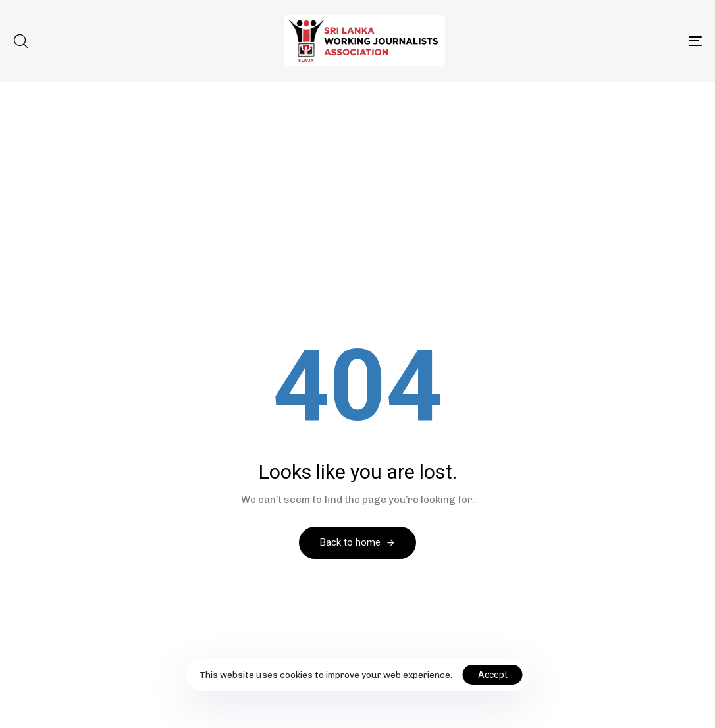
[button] (20, 41)
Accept (493, 675)
